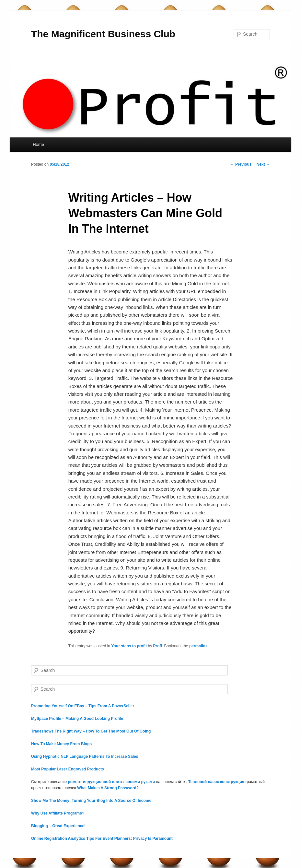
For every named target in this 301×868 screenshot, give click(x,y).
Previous (241, 164)
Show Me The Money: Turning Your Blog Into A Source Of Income (91, 801)
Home (38, 144)
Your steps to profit (129, 646)
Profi (157, 646)
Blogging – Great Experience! (58, 826)
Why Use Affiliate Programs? (58, 813)
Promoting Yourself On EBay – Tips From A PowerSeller (83, 706)
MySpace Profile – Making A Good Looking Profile (77, 719)
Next (263, 164)
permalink (198, 646)
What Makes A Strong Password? (108, 788)
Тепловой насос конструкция (216, 782)
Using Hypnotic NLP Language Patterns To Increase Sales (85, 757)
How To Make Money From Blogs (61, 744)
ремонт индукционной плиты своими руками (112, 782)
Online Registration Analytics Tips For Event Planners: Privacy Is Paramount (102, 839)
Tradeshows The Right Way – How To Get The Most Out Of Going (91, 731)
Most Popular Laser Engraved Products (68, 769)
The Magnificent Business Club (103, 34)
